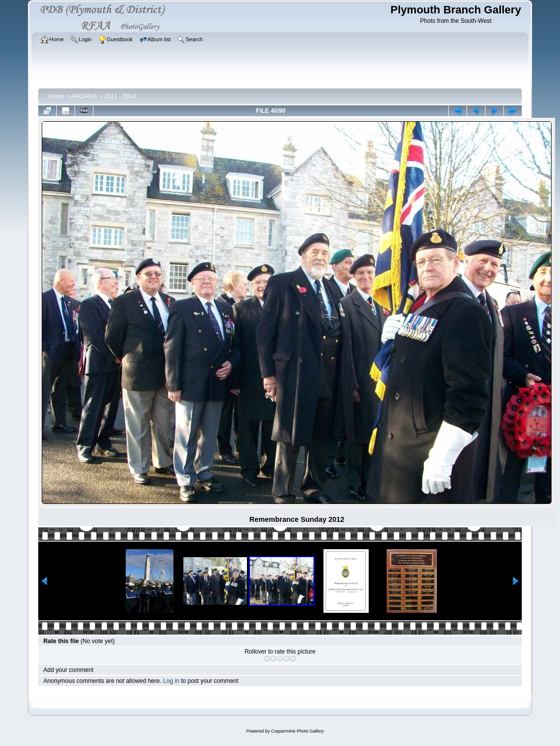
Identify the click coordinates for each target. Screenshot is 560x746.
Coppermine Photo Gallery (297, 731)
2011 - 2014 (120, 96)
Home (56, 96)
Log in (171, 681)
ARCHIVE (84, 96)
